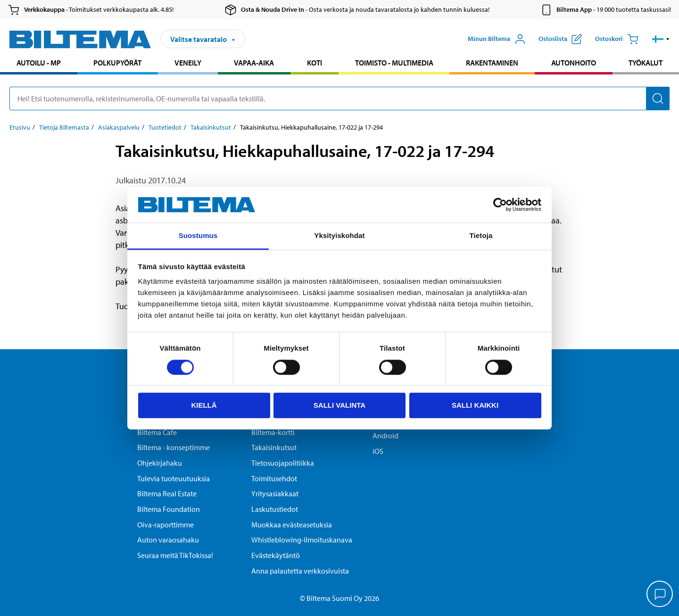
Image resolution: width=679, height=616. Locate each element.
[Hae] (658, 99)
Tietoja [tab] (481, 236)
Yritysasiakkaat (275, 493)
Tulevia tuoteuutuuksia (174, 478)
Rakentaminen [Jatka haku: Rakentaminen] (492, 63)
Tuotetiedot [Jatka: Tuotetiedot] (165, 127)
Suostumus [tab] (198, 236)
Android (385, 435)
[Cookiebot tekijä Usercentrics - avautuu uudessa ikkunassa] (500, 205)
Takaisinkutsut (274, 447)
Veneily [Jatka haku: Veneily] (188, 63)
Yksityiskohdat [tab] (339, 236)
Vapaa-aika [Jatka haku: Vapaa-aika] (254, 63)
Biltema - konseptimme (174, 447)
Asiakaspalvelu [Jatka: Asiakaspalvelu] (119, 127)
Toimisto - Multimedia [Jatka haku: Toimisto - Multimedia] (394, 63)
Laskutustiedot (275, 509)
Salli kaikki (475, 405)
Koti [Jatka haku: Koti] (315, 63)
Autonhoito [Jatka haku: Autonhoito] (574, 63)
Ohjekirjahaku (160, 463)
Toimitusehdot (274, 478)
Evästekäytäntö (276, 555)
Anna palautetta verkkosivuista (300, 571)
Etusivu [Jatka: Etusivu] (20, 127)
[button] (661, 39)
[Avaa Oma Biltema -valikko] (497, 39)
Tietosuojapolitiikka (283, 463)
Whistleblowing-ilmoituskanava (302, 540)
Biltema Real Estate (167, 493)
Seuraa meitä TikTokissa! (175, 555)
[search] (339, 99)
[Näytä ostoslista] (560, 39)
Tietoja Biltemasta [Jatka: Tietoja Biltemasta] (64, 127)
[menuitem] (39, 64)
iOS (378, 451)
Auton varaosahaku (168, 540)
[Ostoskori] (617, 39)
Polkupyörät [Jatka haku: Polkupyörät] (117, 63)
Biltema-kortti (273, 432)
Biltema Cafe (157, 432)
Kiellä (204, 405)
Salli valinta (339, 405)
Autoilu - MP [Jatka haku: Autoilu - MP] (39, 63)
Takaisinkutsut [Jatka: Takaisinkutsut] (211, 127)
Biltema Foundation (169, 509)
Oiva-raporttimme (166, 525)
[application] (660, 595)
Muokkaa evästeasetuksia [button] (292, 525)
